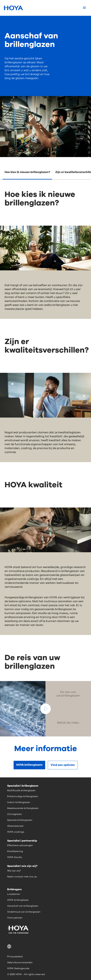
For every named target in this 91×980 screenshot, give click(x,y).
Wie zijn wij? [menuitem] (14, 871)
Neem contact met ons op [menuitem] (22, 877)
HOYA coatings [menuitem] (16, 832)
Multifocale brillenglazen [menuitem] (21, 790)
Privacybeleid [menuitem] (15, 957)
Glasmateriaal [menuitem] (15, 826)
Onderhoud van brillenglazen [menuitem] (24, 912)
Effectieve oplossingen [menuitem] (20, 845)
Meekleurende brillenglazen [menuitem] (23, 808)
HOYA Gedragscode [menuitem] (18, 968)
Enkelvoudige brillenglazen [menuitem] (23, 796)
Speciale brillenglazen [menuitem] (20, 820)
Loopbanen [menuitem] (14, 894)
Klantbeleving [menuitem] (15, 851)
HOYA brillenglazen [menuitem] (18, 900)
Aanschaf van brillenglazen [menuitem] (23, 906)
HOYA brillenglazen (29, 765)
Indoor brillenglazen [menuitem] (19, 802)
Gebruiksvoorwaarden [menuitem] (20, 962)
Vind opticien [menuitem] (15, 918)
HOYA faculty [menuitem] (15, 857)
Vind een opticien (63, 765)
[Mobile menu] (84, 8)
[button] (45, 946)
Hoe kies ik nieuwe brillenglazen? (27, 172)
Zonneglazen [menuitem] (15, 814)
